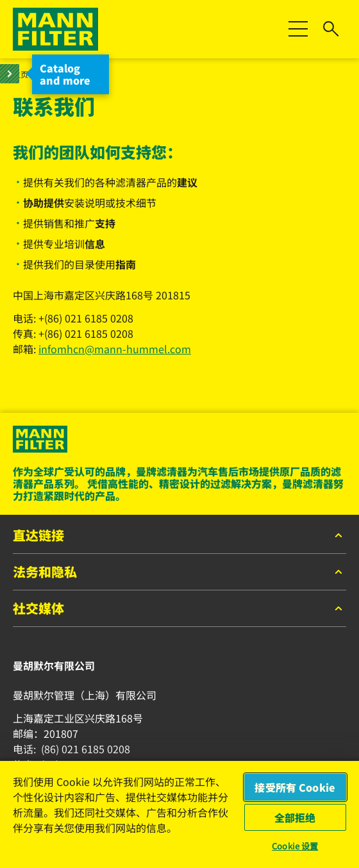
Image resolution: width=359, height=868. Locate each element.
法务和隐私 (180, 572)
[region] (180, 814)
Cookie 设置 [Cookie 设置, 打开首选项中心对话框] (295, 846)
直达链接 (180, 536)
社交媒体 (180, 609)
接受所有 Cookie (295, 787)
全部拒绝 (295, 817)
